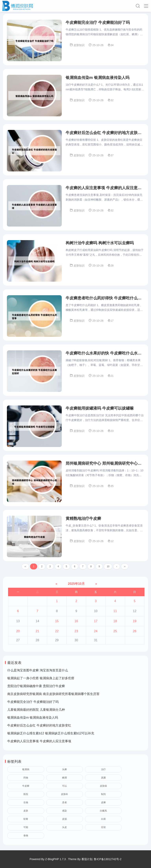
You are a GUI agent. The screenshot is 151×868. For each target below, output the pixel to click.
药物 (26, 779)
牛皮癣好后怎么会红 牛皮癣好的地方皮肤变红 (39, 727)
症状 (103, 829)
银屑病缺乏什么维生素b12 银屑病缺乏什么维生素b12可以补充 (51, 735)
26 (135, 632)
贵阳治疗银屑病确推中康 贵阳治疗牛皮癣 (36, 687)
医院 (26, 796)
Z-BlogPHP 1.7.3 (56, 859)
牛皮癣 (26, 787)
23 (76, 632)
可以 (64, 787)
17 (96, 622)
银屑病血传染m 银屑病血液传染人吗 (33, 719)
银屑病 (26, 771)
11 (115, 612)
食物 (26, 837)
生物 (26, 804)
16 (76, 622)
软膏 (26, 820)
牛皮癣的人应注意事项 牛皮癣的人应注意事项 (39, 743)
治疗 (103, 771)
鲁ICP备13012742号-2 (108, 859)
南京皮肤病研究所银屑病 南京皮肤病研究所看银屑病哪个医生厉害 (53, 695)
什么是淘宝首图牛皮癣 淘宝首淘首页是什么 (38, 672)
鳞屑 (64, 779)
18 (115, 622)
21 (37, 632)
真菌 (103, 779)
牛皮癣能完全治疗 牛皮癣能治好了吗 (33, 703)
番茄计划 (87, 859)
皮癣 (103, 804)
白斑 (103, 820)
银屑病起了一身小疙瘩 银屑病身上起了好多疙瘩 (41, 680)
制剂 (103, 796)
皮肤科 (64, 796)
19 (135, 622)
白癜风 (103, 812)
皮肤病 (103, 787)
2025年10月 (76, 585)
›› (125, 568)
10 (108, 568)
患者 (64, 804)
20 (18, 632)
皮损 (64, 820)
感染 (64, 812)
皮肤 (26, 812)
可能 (26, 829)
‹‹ (25, 568)
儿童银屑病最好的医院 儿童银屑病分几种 (36, 711)
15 (57, 622)
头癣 (64, 771)
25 (115, 632)
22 (57, 632)
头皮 (64, 829)
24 (96, 632)
